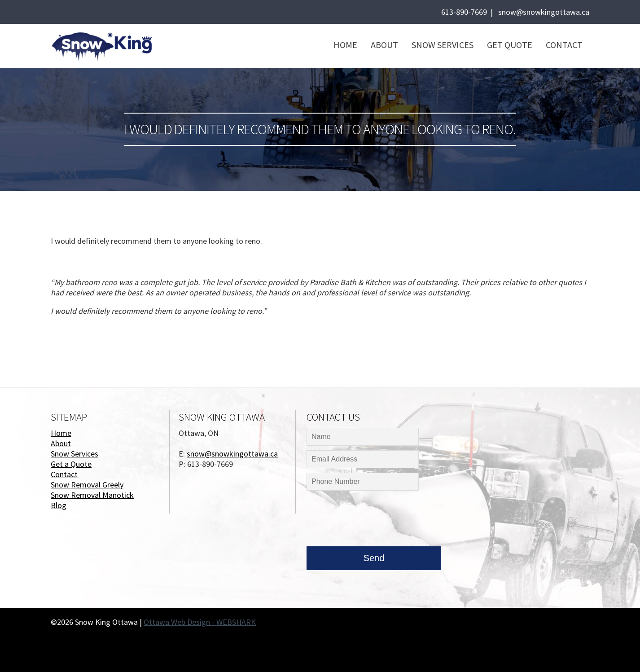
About (384, 45)
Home (345, 45)
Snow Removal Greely (87, 485)
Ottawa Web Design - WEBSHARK (200, 622)
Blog (59, 505)
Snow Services (443, 45)
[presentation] (375, 521)
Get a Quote (71, 464)
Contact (564, 45)
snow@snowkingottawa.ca (544, 12)
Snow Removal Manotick (92, 495)
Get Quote (510, 45)
